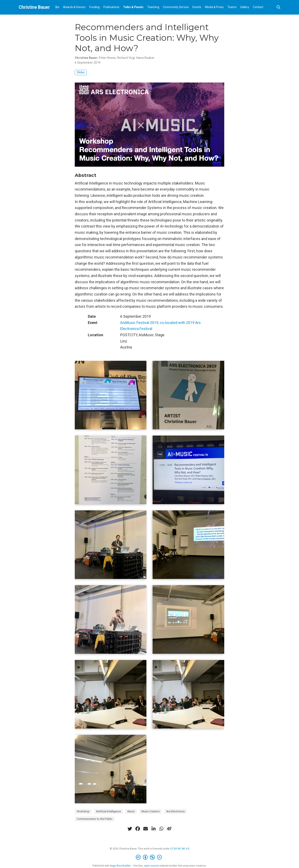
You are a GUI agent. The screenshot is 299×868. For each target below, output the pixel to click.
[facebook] (138, 829)
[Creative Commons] (150, 857)
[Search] (278, 7)
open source (151, 866)
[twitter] (130, 829)
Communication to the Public (95, 819)
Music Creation (151, 811)
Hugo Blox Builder (120, 866)
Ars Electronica (175, 811)
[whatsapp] (161, 829)
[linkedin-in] (153, 829)
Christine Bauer (34, 7)
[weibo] (169, 829)
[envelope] (146, 829)
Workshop (83, 811)
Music (131, 811)
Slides (81, 72)
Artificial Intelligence (108, 811)
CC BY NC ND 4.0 (180, 849)
